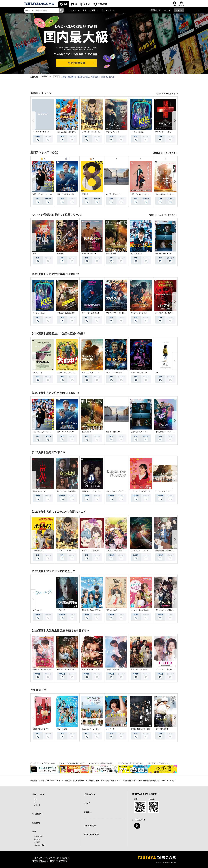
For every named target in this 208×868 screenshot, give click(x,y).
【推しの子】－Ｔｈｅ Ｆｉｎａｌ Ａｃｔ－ (172, 432)
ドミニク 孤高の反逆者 (66, 313)
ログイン (181, 6)
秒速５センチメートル (163, 254)
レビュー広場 (90, 825)
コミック (87, 4)
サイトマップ (171, 781)
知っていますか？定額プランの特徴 (101, 763)
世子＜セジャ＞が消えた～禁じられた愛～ (170, 610)
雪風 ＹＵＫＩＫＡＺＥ (66, 194)
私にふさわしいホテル (41, 729)
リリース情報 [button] (89, 10)
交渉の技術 (61, 610)
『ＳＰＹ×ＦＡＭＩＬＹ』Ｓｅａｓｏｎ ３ (48, 132)
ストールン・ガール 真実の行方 (94, 372)
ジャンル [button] (72, 10)
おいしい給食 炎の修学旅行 (68, 132)
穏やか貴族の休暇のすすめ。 (166, 551)
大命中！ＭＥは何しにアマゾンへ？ (70, 372)
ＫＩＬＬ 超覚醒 (137, 132)
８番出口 (85, 194)
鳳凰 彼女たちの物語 (139, 669)
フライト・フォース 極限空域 (117, 313)
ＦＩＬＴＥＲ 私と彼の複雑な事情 (168, 669)
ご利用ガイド (155, 10)
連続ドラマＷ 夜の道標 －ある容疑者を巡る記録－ (76, 491)
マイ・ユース (37, 610)
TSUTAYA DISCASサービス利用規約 (59, 781)
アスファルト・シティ (163, 132)
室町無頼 (60, 254)
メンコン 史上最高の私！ (140, 610)
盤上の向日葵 (111, 254)
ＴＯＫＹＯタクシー (89, 254)
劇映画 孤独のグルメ (114, 194)
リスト (174, 6)
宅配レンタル (39, 836)
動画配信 (36, 823)
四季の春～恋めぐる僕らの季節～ (94, 610)
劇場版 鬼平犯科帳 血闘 (140, 729)
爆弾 (34, 254)
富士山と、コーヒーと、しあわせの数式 (96, 729)
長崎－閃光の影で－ (162, 729)
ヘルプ (167, 10)
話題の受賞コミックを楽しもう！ (159, 763)
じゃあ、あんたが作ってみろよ (117, 491)
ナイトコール (37, 372)
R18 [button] (178, 10)
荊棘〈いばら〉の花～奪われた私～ (70, 669)
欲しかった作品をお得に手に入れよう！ (73, 763)
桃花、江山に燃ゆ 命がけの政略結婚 (95, 669)
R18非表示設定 (39, 845)
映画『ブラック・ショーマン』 (44, 194)
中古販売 (37, 842)
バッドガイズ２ (38, 551)
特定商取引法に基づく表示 (132, 781)
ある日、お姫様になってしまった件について (122, 551)
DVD (66, 4)
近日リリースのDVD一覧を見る (163, 215)
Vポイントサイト (91, 834)
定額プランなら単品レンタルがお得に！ (131, 763)
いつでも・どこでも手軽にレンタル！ (43, 763)
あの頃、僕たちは (113, 669)
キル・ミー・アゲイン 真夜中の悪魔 (120, 372)
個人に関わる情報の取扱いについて (109, 781)
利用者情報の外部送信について (154, 781)
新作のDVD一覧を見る (166, 94)
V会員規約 (42, 781)
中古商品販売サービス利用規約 (84, 781)
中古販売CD (103, 4)
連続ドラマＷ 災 (39, 491)
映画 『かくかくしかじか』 (141, 194)
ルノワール (110, 729)
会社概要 (34, 781)
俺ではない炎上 (136, 254)
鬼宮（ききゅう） (113, 610)
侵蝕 (157, 372)
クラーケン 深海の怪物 (90, 313)
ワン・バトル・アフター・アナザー (168, 194)
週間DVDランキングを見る (164, 153)
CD (76, 4)
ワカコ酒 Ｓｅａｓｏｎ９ (140, 491)
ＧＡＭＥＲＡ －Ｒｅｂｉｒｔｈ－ (144, 551)
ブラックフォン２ (113, 132)
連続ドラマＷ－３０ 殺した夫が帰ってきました (99, 491)
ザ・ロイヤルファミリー (164, 491)
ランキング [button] (106, 10)
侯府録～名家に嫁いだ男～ (42, 669)
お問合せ (88, 812)
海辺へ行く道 (62, 729)
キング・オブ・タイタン (140, 313)
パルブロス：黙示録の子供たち (166, 313)
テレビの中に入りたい (139, 372)
